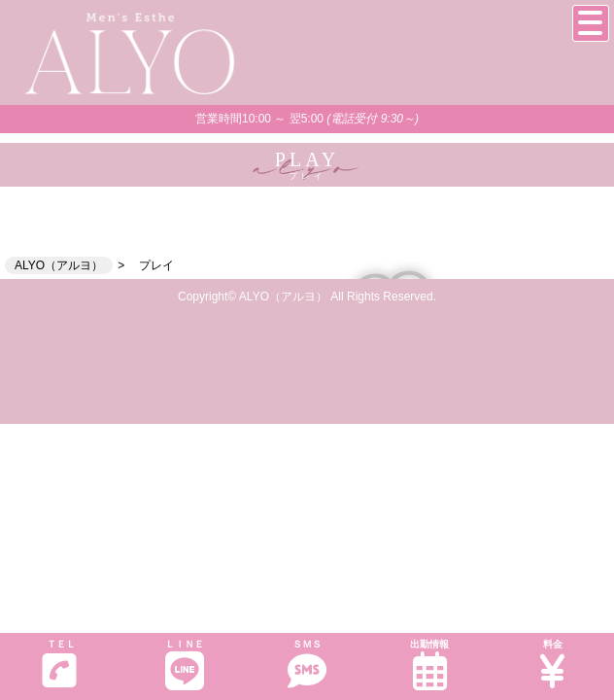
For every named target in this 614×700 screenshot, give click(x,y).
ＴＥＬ (59, 664)
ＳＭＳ (307, 665)
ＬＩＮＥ (184, 665)
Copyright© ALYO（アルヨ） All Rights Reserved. (307, 297)
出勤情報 (429, 665)
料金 (553, 665)
